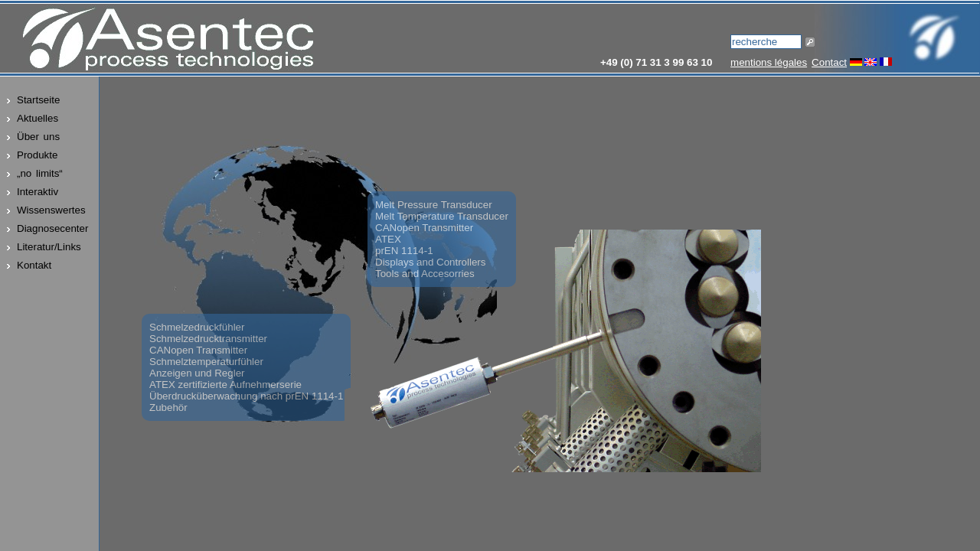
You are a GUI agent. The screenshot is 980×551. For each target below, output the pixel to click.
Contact (829, 62)
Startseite (38, 100)
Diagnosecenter (52, 228)
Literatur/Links (49, 247)
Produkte (37, 155)
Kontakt (34, 265)
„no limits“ (40, 173)
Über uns (38, 137)
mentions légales (769, 62)
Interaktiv (38, 192)
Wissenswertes (51, 210)
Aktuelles (38, 118)
